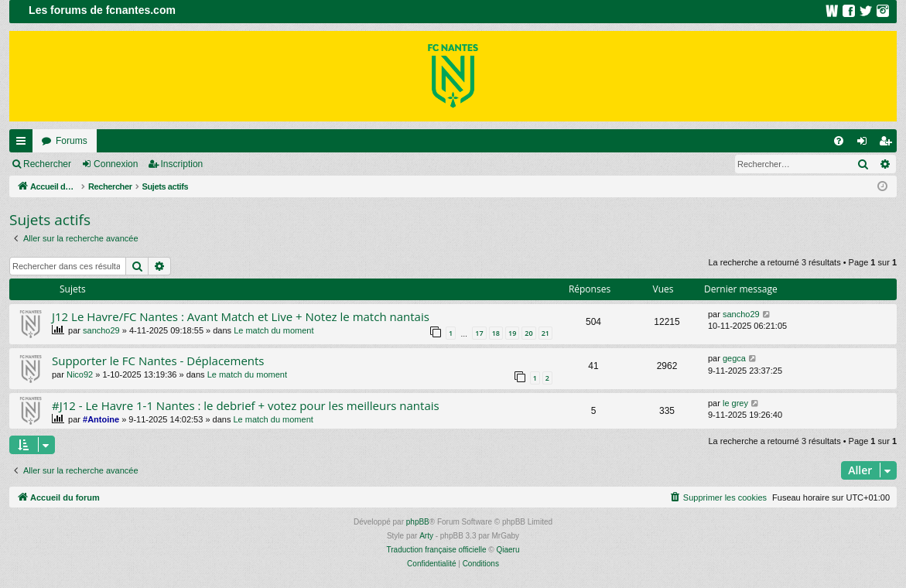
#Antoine (101, 419)
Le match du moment (274, 330)
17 (479, 333)
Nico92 (80, 374)
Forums (72, 141)
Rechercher (47, 164)
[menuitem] (839, 141)
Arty (426, 536)
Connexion (116, 164)
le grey (735, 403)
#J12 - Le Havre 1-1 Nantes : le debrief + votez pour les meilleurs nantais (246, 405)
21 (545, 333)
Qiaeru (508, 550)
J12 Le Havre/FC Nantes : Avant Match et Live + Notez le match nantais (241, 316)
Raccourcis (24, 144)
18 (496, 333)
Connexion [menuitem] (865, 144)
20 (528, 333)
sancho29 (101, 330)
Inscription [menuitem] (889, 144)
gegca (734, 358)
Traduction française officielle (437, 550)
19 (512, 333)
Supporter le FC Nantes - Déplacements (158, 361)
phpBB (418, 522)
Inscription (182, 164)
